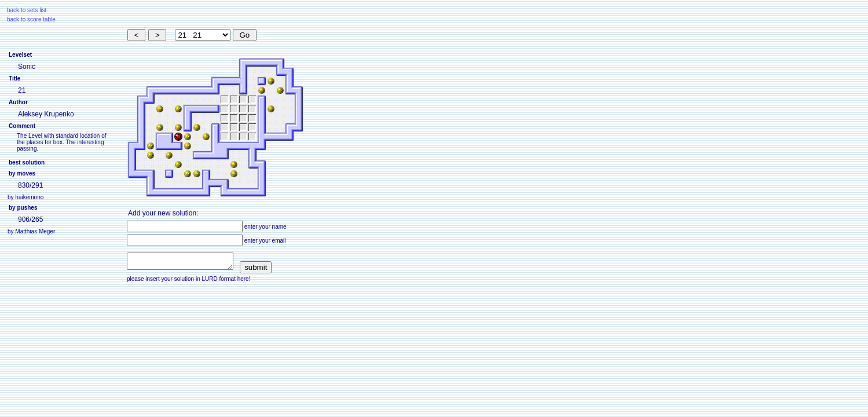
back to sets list (27, 10)
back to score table (31, 19)
